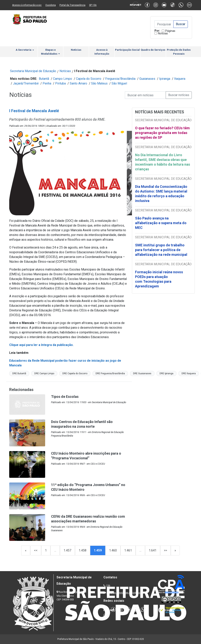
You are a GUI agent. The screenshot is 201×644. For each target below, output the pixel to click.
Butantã (44, 79)
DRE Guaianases (142, 373)
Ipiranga (165, 79)
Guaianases (147, 79)
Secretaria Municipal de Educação (33, 71)
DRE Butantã (19, 373)
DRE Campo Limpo (44, 373)
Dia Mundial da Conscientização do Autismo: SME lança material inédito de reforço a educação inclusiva (161, 194)
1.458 (83, 550)
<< (36, 550)
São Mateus (99, 83)
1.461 (128, 550)
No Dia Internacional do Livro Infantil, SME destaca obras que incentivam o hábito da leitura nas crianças (163, 162)
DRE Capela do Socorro (75, 373)
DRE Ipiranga (166, 373)
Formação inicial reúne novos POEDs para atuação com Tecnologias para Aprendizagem (159, 279)
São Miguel (119, 83)
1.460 (113, 550)
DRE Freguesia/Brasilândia (110, 373)
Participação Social (127, 50)
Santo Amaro (78, 83)
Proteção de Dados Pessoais (179, 52)
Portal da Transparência (72, 5)
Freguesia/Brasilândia (120, 79)
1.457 (67, 550)
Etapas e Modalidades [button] (50, 52)
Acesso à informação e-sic (27, 5)
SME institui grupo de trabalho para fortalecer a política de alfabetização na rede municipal (162, 250)
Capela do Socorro (89, 79)
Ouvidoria (51, 5)
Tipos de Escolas (65, 397)
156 (108, 586)
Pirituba (60, 83)
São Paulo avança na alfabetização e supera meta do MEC (161, 223)
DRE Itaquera (189, 373)
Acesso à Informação (102, 52)
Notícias (163, 33)
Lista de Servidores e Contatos (124, 593)
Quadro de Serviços (153, 50)
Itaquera (180, 79)
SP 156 (93, 5)
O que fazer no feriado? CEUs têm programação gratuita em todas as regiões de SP (162, 133)
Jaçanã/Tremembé (26, 83)
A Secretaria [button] (25, 50)
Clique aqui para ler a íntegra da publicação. (41, 345)
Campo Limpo (63, 79)
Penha (47, 83)
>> (165, 550)
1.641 (153, 550)
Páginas (170, 31)
